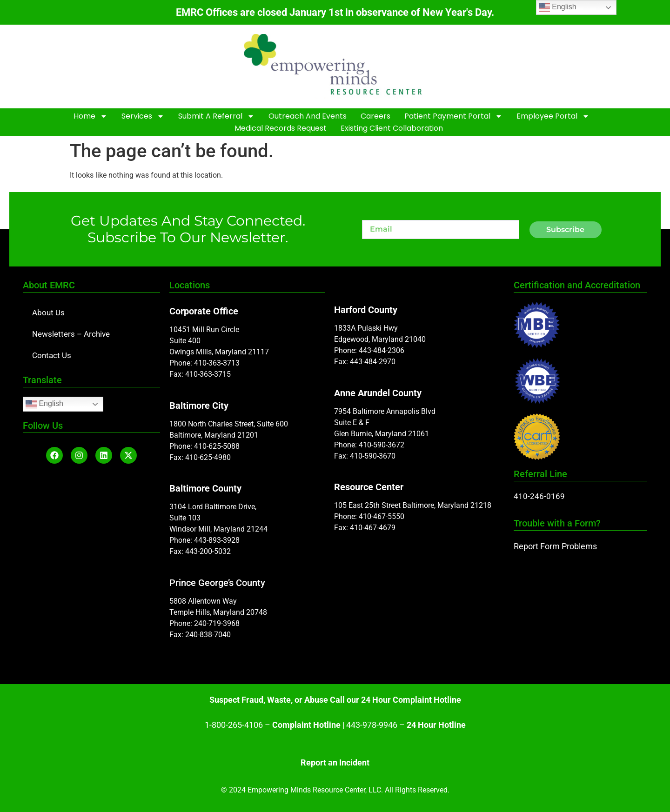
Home (90, 116)
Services (143, 116)
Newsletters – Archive (71, 334)
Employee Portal (553, 116)
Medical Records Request (281, 128)
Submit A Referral (216, 116)
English (44, 404)
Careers (375, 116)
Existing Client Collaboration (392, 128)
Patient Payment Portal (453, 116)
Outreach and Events (308, 116)
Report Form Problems (555, 546)
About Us (48, 313)
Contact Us (52, 355)
